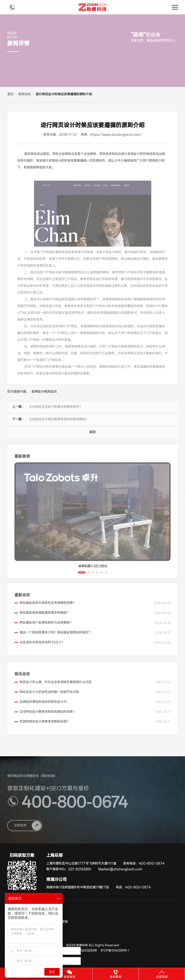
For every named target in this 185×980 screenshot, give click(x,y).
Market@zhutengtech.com (120, 869)
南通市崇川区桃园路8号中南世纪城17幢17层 (78, 887)
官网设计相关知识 (44, 392)
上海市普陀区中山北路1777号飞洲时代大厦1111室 (81, 864)
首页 (10, 94)
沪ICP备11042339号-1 (115, 951)
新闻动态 (25, 94)
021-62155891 (80, 869)
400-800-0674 (152, 864)
